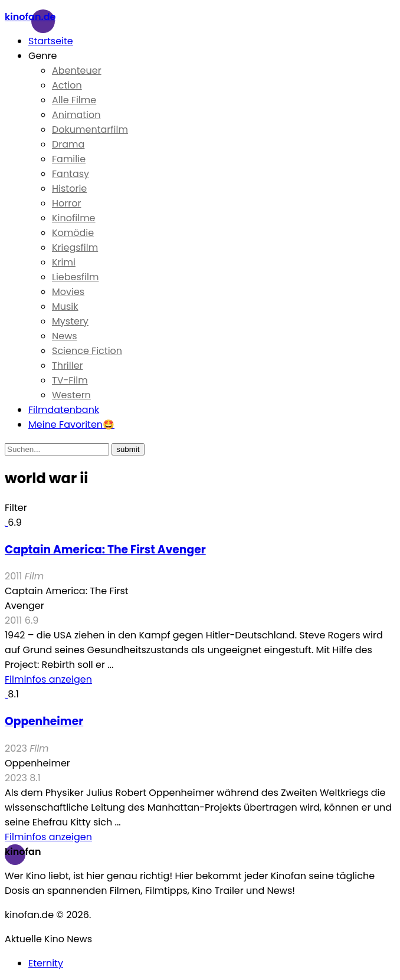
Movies (68, 292)
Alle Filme (74, 100)
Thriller (68, 366)
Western (71, 395)
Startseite (51, 41)
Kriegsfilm (75, 248)
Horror (66, 203)
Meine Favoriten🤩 (71, 425)
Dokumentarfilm (90, 130)
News (65, 336)
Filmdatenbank (64, 410)
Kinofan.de (30, 17)
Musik (65, 307)
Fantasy (71, 174)
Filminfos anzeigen (48, 679)
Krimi (64, 262)
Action (67, 85)
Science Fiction (87, 351)
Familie (69, 159)
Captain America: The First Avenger (105, 550)
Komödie (73, 233)
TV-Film (70, 380)
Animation (76, 115)
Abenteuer (77, 71)
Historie (69, 189)
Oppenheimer (44, 721)
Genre (43, 56)
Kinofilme (74, 218)
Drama (68, 144)
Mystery (70, 321)
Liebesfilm (75, 277)
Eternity (46, 963)
